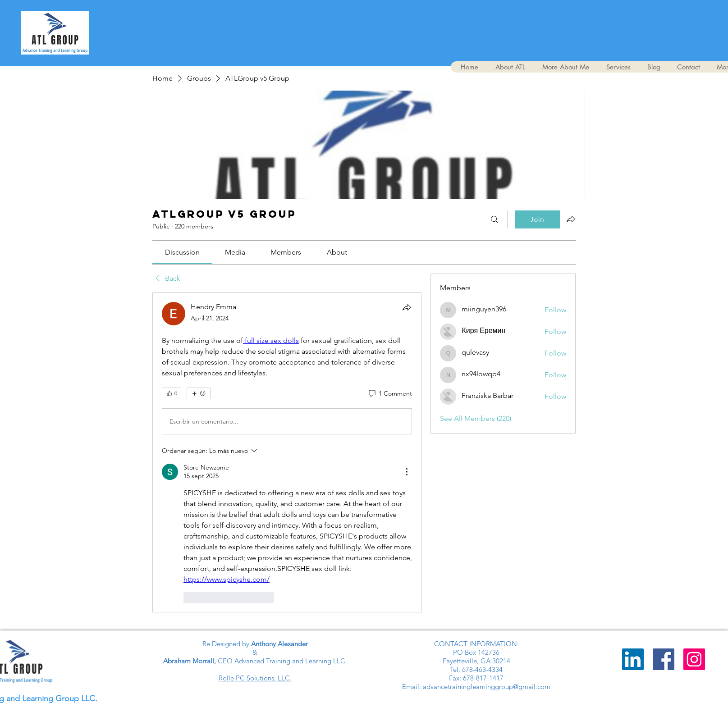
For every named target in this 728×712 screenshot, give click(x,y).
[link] (182, 252)
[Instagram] (694, 659)
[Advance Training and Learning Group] (664, 659)
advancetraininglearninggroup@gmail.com (487, 687)
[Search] (494, 219)
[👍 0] (172, 393)
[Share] (407, 307)
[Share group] (571, 219)
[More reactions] (199, 393)
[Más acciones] (407, 472)
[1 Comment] (390, 394)
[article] (287, 452)
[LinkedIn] (633, 659)
